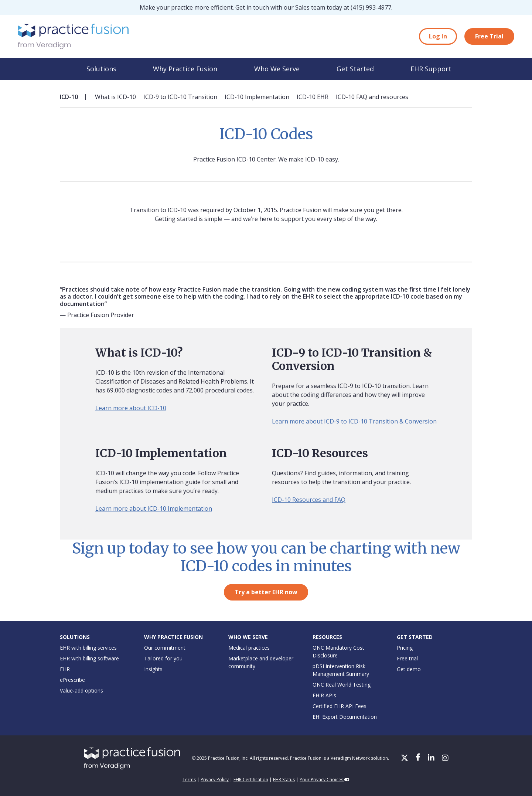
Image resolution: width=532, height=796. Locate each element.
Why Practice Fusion (185, 69)
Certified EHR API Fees (340, 706)
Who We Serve (277, 69)
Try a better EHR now (266, 592)
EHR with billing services (88, 648)
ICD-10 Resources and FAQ (309, 500)
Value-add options (81, 690)
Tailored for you (163, 658)
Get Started (355, 69)
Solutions (101, 69)
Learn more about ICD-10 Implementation (154, 508)
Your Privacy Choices (325, 780)
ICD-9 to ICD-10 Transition (180, 97)
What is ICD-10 (115, 97)
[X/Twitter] (405, 758)
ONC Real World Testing (342, 685)
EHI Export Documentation (345, 717)
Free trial (407, 658)
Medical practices (249, 648)
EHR (65, 669)
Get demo (409, 669)
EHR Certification (251, 780)
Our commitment (165, 648)
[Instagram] (445, 758)
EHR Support (431, 69)
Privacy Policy (215, 780)
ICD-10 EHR (313, 97)
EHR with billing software (89, 658)
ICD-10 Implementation (257, 97)
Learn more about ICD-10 (131, 408)
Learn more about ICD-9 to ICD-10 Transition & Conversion (354, 421)
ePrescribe (72, 680)
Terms (189, 780)
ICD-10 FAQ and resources (372, 97)
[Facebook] (419, 758)
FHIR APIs (324, 695)
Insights (153, 669)
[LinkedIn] (432, 758)
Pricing (405, 648)
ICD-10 (69, 97)
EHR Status (284, 780)
